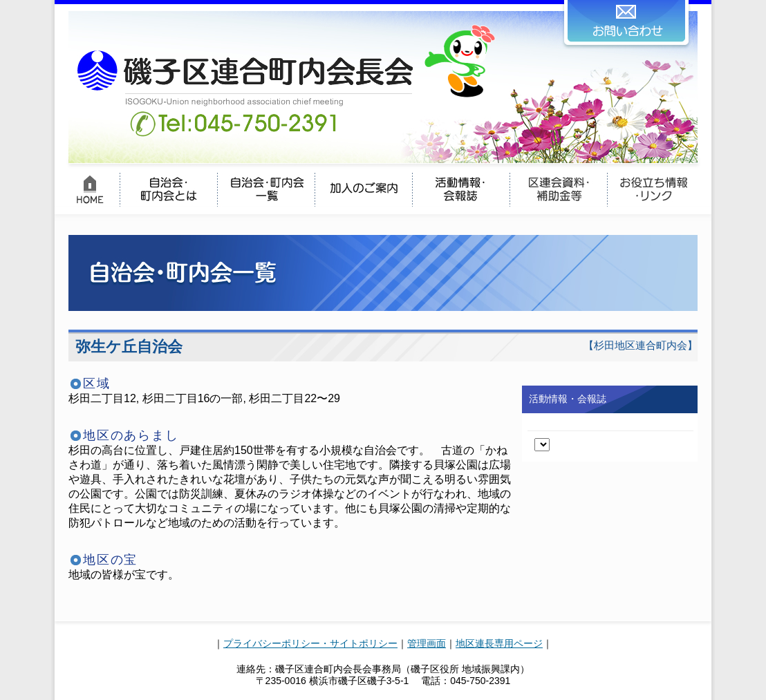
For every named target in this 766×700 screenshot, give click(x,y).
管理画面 (427, 643)
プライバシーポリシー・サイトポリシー (310, 643)
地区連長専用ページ (499, 643)
